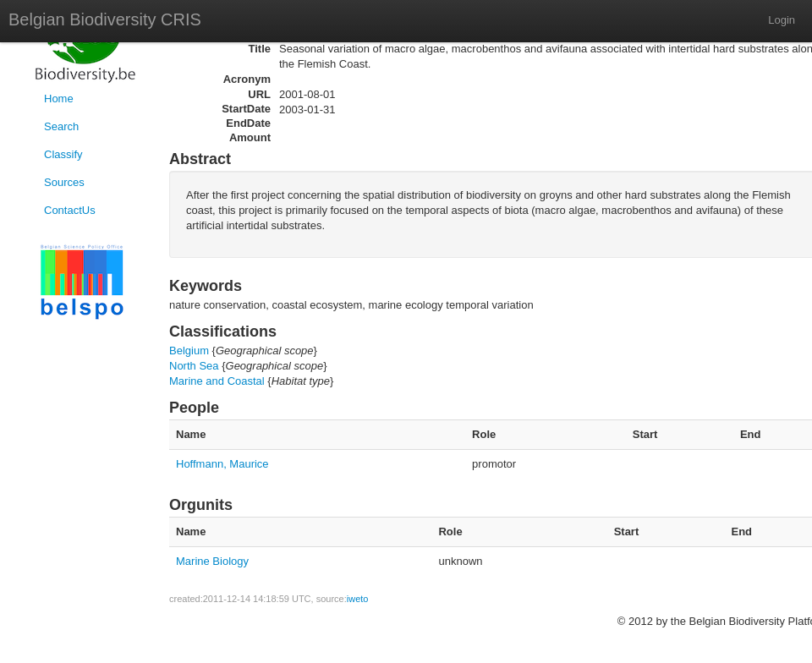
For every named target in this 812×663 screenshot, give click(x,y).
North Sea (194, 366)
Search (61, 126)
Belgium (189, 351)
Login (782, 20)
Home (59, 99)
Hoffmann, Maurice (222, 464)
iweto (358, 599)
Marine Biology (212, 561)
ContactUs (70, 210)
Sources (64, 182)
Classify (63, 154)
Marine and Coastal (217, 381)
